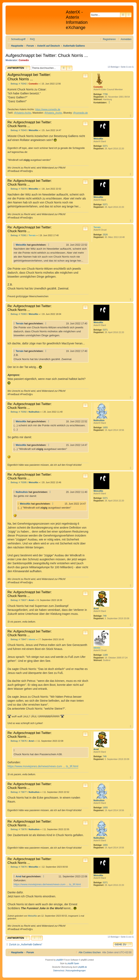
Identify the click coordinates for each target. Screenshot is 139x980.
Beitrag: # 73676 (17, 741)
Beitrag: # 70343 (17, 130)
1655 (105, 427)
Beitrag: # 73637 (17, 600)
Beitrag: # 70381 (17, 235)
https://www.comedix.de (48, 109)
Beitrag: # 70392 (17, 412)
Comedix (24, 60)
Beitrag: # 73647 (17, 639)
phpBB (59, 960)
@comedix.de (80, 113)
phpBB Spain (73, 963)
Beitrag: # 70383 (17, 314)
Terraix (97, 227)
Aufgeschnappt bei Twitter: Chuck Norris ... (47, 55)
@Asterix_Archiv (53, 113)
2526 (105, 235)
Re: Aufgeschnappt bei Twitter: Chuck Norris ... (30, 124)
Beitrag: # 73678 (17, 829)
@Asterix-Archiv (23, 113)
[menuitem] (30, 39)
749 (105, 616)
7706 (105, 94)
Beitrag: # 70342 (17, 84)
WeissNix (98, 139)
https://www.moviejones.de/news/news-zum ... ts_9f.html (43, 766)
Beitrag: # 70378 (17, 189)
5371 (105, 146)
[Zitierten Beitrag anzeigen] (49, 245)
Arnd (96, 608)
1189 (105, 655)
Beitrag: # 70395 (17, 482)
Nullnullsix (99, 420)
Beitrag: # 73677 (17, 792)
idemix (97, 648)
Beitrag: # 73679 (17, 867)
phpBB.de (83, 967)
